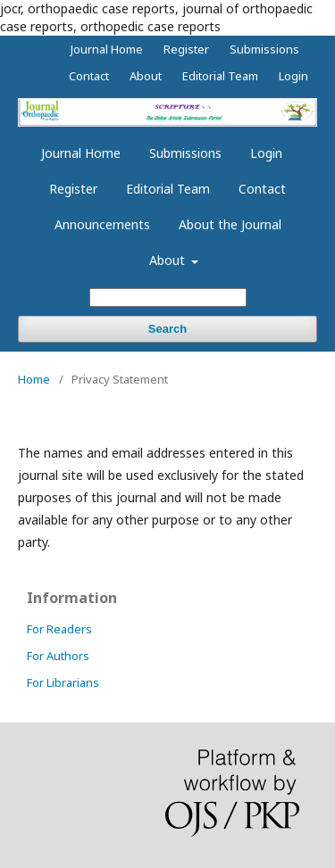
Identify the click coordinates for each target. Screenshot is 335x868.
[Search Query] (168, 298)
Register (73, 189)
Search (167, 329)
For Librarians (63, 682)
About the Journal (230, 224)
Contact (262, 189)
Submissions (185, 153)
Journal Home (81, 153)
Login (266, 153)
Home (34, 379)
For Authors (58, 656)
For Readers (59, 629)
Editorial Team (168, 189)
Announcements (102, 224)
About (169, 260)
